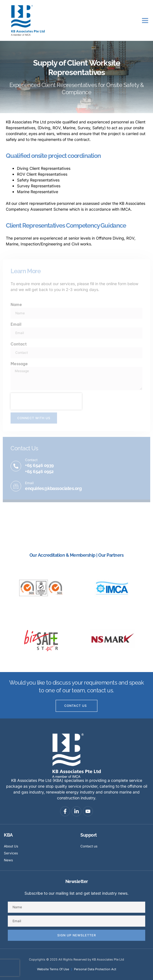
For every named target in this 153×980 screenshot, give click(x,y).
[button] (145, 21)
